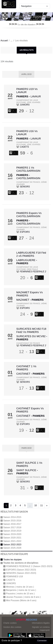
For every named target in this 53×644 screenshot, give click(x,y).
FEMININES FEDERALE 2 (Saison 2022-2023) (29, 566)
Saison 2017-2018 (12, 527)
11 (42, 505)
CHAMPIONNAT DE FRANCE (28, 343)
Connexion (42, 641)
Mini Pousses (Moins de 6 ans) (21, 600)
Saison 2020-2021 (12, 538)
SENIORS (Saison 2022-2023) (21, 573)
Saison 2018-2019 (12, 531)
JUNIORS (11, 583)
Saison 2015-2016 (12, 521)
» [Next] (47, 505)
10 (36, 505)
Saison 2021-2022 (12, 541)
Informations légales (41, 623)
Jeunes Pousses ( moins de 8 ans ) (23, 597)
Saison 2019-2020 (12, 534)
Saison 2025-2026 (12, 548)
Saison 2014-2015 (12, 517)
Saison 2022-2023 (12, 544)
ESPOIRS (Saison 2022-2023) (21, 570)
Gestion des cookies (12, 627)
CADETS (11, 580)
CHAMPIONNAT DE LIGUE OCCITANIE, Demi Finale (27, 268)
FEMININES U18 (14, 576)
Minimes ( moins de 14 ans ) (20, 587)
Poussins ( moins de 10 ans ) (20, 594)
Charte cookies (10, 623)
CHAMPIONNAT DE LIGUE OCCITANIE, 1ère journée (28, 101)
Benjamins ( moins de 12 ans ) (21, 590)
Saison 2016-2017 (12, 524)
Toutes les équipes (13, 560)
